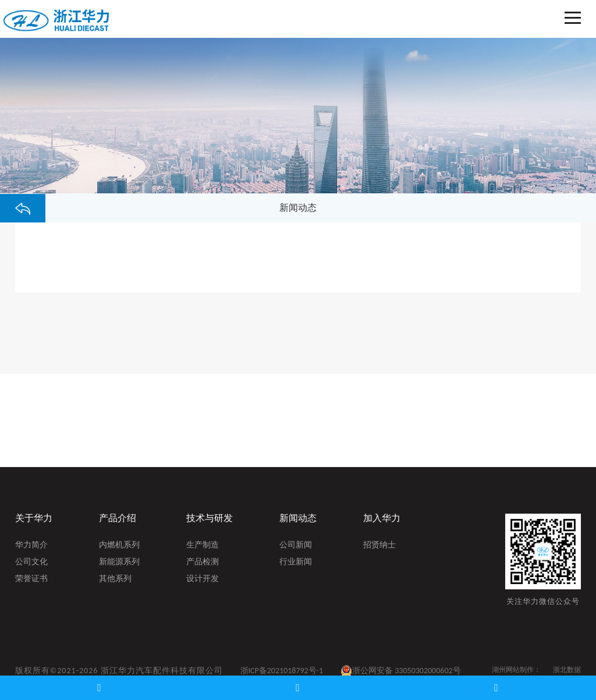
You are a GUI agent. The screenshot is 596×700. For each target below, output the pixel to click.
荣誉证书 (31, 579)
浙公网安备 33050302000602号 (401, 671)
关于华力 (34, 518)
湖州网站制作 (513, 670)
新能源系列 (119, 563)
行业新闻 (296, 563)
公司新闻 (296, 546)
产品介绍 (118, 518)
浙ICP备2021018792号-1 (282, 671)
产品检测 (203, 563)
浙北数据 (567, 670)
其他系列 (115, 579)
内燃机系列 (119, 546)
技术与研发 (210, 518)
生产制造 (203, 546)
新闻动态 (298, 518)
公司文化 (31, 563)
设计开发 (203, 579)
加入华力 (382, 518)
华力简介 (31, 546)
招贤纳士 (379, 546)
